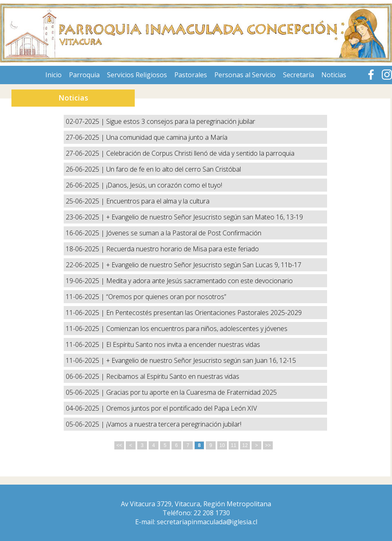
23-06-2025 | (86, 217)
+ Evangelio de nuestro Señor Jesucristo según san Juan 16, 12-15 (201, 360)
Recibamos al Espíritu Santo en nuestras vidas (173, 376)
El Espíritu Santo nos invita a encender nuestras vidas (183, 344)
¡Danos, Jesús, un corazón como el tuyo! (164, 185)
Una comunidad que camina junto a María (167, 137)
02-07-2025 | (86, 121)
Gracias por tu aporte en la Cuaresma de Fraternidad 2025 (192, 392)
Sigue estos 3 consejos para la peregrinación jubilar (181, 121)
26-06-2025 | (86, 169)
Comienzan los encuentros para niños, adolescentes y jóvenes (197, 329)
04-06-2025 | (86, 408)
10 (222, 445)
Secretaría (298, 75)
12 (245, 445)
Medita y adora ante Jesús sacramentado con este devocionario (199, 281)
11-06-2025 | (86, 297)
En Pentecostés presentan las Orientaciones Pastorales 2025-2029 (204, 313)
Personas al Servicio (245, 75)
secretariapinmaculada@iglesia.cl (207, 522)
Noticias (334, 75)
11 (233, 445)
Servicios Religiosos (137, 75)
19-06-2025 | (86, 281)
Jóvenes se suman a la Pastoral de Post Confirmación (184, 233)
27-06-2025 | (86, 137)
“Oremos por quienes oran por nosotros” (166, 297)
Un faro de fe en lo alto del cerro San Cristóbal (174, 169)
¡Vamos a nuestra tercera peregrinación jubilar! (174, 424)
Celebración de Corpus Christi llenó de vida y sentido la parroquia (200, 153)
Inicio (53, 75)
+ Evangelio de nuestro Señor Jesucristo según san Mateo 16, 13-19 (205, 217)
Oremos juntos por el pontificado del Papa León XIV (182, 408)
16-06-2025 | (86, 233)
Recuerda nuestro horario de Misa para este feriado (183, 249)
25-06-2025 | (86, 201)
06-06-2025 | (86, 376)
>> (268, 445)
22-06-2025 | (86, 265)
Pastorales (191, 75)
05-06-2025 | (86, 392)
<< (119, 445)
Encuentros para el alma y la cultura (158, 201)
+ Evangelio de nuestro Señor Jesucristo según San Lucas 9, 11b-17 (204, 265)
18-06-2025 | (86, 249)
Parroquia (84, 75)
